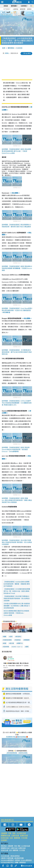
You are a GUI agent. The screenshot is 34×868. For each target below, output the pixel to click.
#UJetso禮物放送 (26, 860)
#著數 (16, 862)
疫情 (11, 637)
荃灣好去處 (24, 836)
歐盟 (5, 643)
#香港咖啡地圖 (19, 858)
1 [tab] (13, 13)
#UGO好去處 (5, 856)
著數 (5, 637)
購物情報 (11, 48)
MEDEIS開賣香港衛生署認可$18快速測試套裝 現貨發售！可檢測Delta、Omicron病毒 (16, 613)
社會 (11, 838)
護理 (27, 647)
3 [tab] (17, 13)
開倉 (14, 833)
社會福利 (4, 840)
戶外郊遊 (24, 838)
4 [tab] (18, 13)
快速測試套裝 (8, 640)
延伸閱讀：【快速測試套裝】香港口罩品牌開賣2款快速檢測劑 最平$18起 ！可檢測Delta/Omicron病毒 (16, 151)
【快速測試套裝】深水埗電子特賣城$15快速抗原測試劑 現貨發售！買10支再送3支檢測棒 (17, 599)
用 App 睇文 (27, 53)
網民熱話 (4, 846)
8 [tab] (18, 15)
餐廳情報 (17, 838)
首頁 (4, 48)
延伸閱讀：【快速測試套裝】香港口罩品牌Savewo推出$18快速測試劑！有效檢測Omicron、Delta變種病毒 (16, 450)
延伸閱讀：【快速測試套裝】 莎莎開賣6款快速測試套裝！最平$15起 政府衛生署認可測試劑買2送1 (17, 352)
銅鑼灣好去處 (6, 836)
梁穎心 (7, 53)
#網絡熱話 (22, 862)
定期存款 (30, 9)
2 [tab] (15, 13)
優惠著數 (14, 6)
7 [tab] (17, 15)
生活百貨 (19, 48)
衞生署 (12, 643)
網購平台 (20, 643)
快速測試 (18, 640)
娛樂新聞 (23, 9)
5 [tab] (20, 13)
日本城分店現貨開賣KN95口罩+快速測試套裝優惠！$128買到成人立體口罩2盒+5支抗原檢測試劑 (17, 606)
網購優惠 (27, 640)
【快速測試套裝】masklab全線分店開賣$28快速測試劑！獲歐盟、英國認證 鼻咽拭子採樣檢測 (17, 584)
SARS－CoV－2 (17, 647)
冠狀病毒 (6, 647)
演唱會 (6, 6)
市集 (10, 833)
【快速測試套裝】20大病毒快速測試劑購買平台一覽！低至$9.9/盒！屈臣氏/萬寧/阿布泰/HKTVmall (17, 591)
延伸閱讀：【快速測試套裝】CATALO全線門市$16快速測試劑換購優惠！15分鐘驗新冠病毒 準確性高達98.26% (17, 403)
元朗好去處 (15, 836)
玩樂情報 (24, 6)
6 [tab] (22, 13)
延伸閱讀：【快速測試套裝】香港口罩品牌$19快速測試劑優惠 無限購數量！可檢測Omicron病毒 (17, 268)
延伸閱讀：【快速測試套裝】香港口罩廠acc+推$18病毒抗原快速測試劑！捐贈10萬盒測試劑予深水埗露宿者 (17, 500)
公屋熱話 (16, 9)
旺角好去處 (5, 838)
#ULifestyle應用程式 (7, 860)
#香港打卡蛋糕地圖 (7, 858)
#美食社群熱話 (15, 856)
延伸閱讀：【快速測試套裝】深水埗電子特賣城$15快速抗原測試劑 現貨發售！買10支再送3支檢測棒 (17, 542)
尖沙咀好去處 (21, 833)
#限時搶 (17, 860)
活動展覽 (4, 833)
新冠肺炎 (19, 637)
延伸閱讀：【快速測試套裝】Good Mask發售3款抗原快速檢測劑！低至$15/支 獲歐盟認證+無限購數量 (17, 310)
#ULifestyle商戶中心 (7, 862)
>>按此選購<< (15, 193)
